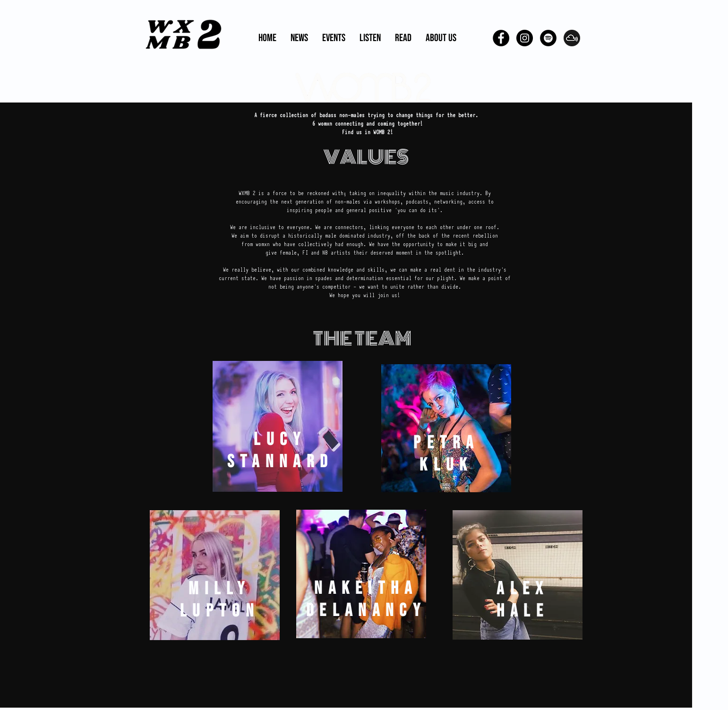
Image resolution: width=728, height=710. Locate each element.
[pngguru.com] (572, 38)
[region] (278, 426)
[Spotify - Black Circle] (548, 38)
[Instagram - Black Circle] (525, 38)
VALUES (366, 157)
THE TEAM (362, 338)
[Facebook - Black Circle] (501, 38)
